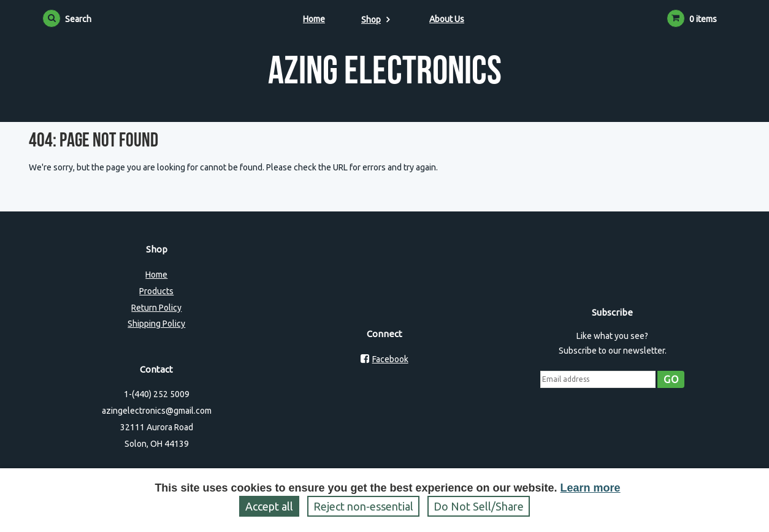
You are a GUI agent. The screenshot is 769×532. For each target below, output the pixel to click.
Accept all (269, 506)
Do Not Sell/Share (479, 506)
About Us (447, 19)
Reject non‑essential (363, 506)
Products (156, 291)
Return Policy (156, 308)
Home (314, 19)
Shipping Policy (156, 324)
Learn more (591, 488)
